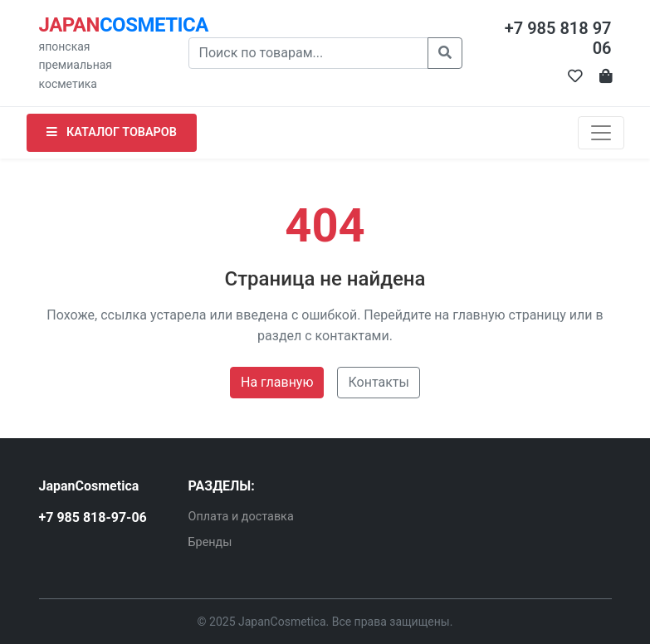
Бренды (210, 542)
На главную (277, 382)
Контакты (378, 382)
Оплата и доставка (241, 517)
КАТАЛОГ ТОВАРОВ (112, 132)
